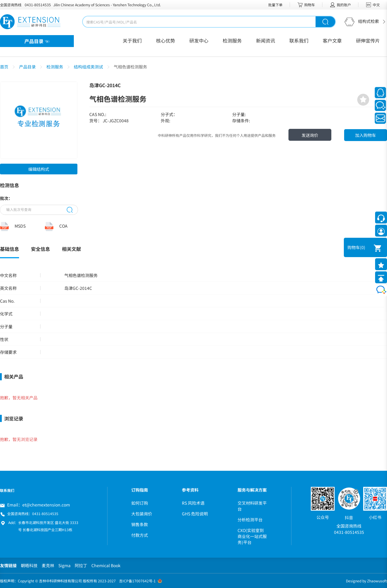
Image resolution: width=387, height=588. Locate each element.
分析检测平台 (250, 520)
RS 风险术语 (193, 503)
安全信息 (40, 249)
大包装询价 (142, 514)
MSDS (20, 226)
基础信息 (10, 249)
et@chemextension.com (46, 505)
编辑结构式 (39, 169)
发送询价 (310, 135)
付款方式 (140, 535)
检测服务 (55, 67)
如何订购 (140, 503)
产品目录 (27, 67)
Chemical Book (106, 565)
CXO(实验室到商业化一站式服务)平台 (252, 536)
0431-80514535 (38, 5)
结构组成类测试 (88, 67)
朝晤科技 (29, 565)
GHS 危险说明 (195, 514)
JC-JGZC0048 (116, 121)
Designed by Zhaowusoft (366, 581)
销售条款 (140, 524)
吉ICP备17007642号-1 (137, 581)
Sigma (64, 565)
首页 (4, 67)
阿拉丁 (81, 565)
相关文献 (71, 249)
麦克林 (48, 565)
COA (63, 226)
